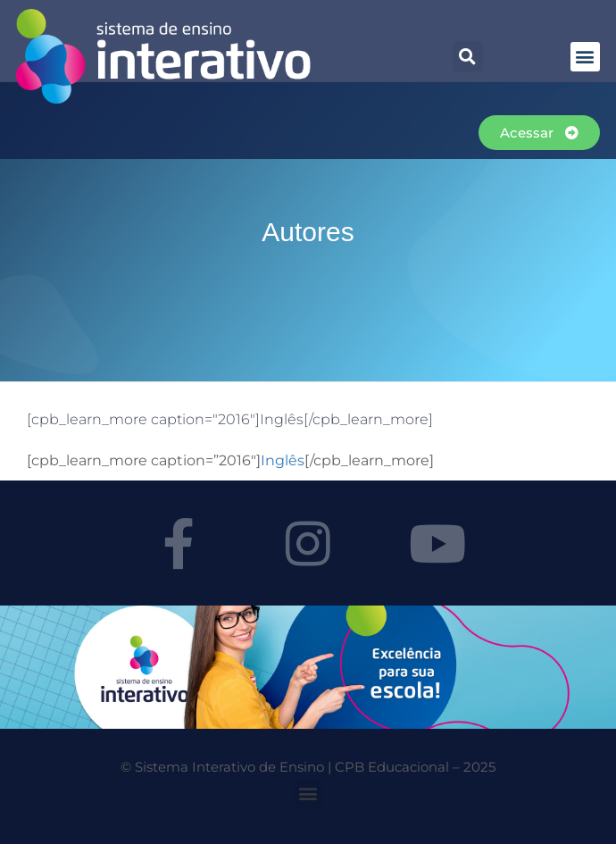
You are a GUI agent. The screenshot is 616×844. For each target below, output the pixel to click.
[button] (468, 56)
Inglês (283, 460)
